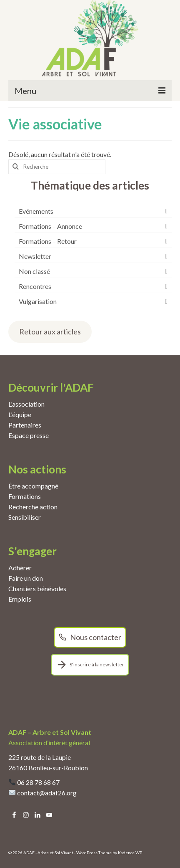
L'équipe (20, 414)
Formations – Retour (48, 241)
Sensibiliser (25, 517)
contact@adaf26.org (47, 793)
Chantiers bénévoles (37, 588)
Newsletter (35, 256)
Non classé (34, 271)
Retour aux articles (50, 332)
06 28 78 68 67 (38, 782)
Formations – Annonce (50, 226)
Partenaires (25, 425)
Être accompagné (33, 486)
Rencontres (35, 286)
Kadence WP (130, 853)
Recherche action (33, 507)
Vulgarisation (38, 301)
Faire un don (26, 578)
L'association (26, 404)
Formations (25, 496)
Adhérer (20, 568)
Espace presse (29, 435)
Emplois (20, 599)
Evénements (36, 211)
